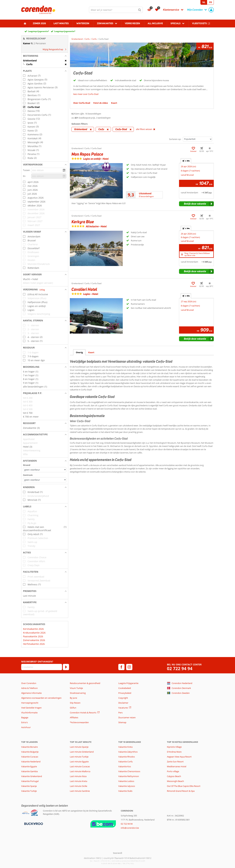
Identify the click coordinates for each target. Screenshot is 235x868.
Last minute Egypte (79, 762)
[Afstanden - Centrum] (45, 480)
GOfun (73, 708)
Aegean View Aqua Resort (179, 757)
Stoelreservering (78, 693)
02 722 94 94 (180, 669)
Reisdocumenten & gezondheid (85, 683)
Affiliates (74, 717)
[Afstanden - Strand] (45, 470)
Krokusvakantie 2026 (34, 633)
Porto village (173, 771)
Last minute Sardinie (80, 791)
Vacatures (123, 708)
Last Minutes (61, 23)
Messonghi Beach (175, 781)
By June (73, 698)
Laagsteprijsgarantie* (39, 31)
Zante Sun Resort (175, 762)
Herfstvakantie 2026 (34, 644)
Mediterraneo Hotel (177, 766)
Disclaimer (123, 703)
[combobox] (116, 10)
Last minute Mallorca (80, 771)
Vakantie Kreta (125, 747)
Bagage (25, 717)
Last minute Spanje (79, 747)
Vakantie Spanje (29, 786)
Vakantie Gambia (29, 771)
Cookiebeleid (125, 688)
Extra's (24, 722)
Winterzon (83, 23)
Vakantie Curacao (30, 757)
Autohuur (26, 727)
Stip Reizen (75, 703)
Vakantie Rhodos (127, 757)
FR (210, 2)
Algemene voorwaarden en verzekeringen (41, 698)
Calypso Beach (174, 776)
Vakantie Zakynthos (128, 752)
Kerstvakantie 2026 (33, 629)
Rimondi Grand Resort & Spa (181, 791)
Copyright (123, 698)
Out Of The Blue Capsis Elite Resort (184, 786)
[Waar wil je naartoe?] (116, 10)
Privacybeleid (125, 693)
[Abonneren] (66, 667)
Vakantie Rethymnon (129, 776)
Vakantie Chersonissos (129, 771)
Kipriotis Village (174, 747)
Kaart (91, 352)
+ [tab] (186, 161)
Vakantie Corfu (125, 762)
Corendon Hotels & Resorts (83, 713)
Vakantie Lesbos (126, 781)
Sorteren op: (175, 139)
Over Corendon (29, 683)
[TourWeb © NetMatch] (118, 853)
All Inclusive (155, 23)
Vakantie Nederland (31, 762)
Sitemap (122, 722)
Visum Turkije (76, 688)
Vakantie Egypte (29, 766)
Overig (79, 352)
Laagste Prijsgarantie (128, 683)
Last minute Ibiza (78, 776)
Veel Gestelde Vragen (31, 708)
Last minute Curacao (80, 766)
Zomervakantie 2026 (34, 640)
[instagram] (129, 667)
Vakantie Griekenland (32, 776)
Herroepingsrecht (30, 703)
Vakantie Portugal (30, 781)
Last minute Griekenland (82, 752)
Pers (120, 713)
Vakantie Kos (125, 766)
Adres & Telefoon (29, 688)
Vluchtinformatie (29, 713)
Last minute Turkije (79, 757)
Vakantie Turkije (29, 791)
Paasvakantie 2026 (33, 636)
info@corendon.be (130, 828)
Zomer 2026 (39, 23)
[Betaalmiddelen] (33, 824)
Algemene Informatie (31, 693)
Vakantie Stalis (125, 791)
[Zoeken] (140, 10)
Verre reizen (132, 23)
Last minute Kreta (78, 781)
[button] (45, 56)
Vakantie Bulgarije (30, 752)
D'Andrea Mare (174, 752)
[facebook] (121, 667)
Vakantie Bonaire (29, 747)
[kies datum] (49, 170)
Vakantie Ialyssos (127, 786)
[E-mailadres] (42, 667)
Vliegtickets (199, 23)
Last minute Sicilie (78, 786)
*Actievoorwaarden (79, 722)
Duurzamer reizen (127, 717)
